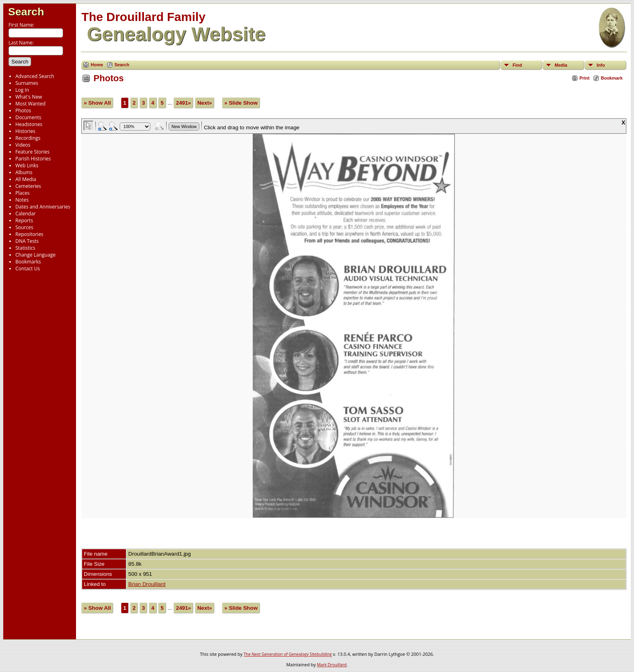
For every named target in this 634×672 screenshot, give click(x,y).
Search (26, 12)
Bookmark (612, 78)
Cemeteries (28, 186)
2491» (183, 103)
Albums (24, 172)
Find (517, 65)
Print (584, 78)
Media (561, 65)
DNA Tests (27, 241)
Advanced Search (35, 76)
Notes (22, 200)
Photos (23, 111)
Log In (22, 90)
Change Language (35, 255)
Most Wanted (31, 104)
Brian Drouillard (147, 584)
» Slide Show (241, 103)
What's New (29, 97)
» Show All (97, 103)
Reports (24, 220)
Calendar (25, 214)
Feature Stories (32, 152)
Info (601, 65)
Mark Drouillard (332, 665)
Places (22, 193)
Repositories (29, 234)
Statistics (25, 248)
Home (97, 65)
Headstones (29, 124)
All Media (26, 179)
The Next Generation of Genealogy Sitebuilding (288, 654)
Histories (25, 131)
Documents (28, 117)
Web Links (27, 165)
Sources (24, 227)
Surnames (27, 83)
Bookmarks (28, 262)
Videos (23, 145)
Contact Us (28, 269)
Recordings (28, 138)
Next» (205, 103)
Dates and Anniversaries (43, 207)
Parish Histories (33, 159)
